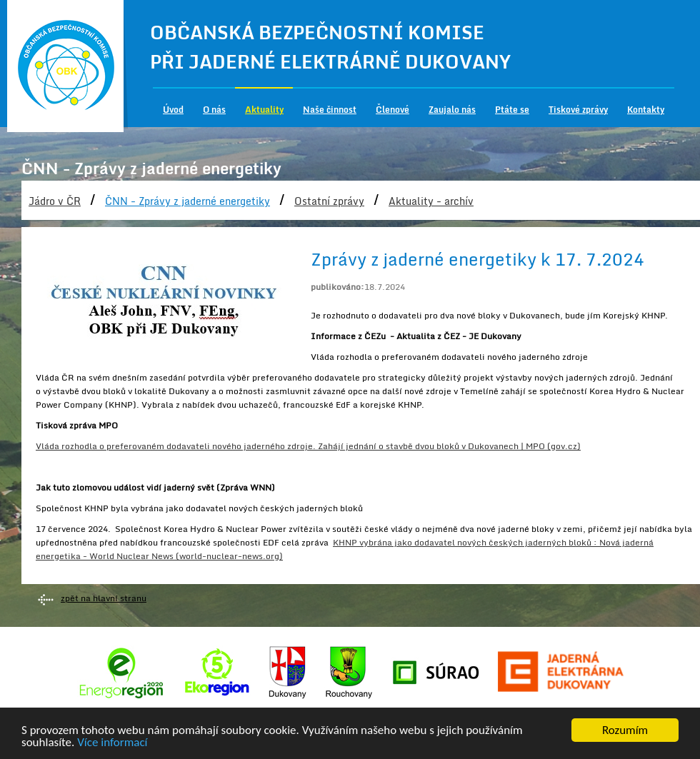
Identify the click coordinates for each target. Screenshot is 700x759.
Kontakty (646, 110)
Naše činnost (330, 110)
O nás (214, 110)
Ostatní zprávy (329, 201)
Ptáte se (512, 110)
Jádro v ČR (55, 201)
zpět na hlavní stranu (104, 598)
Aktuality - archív (431, 201)
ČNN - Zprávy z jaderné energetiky (187, 201)
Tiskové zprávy (578, 110)
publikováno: (337, 287)
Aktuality (264, 110)
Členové (392, 110)
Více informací (112, 743)
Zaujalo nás (452, 110)
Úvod (173, 110)
